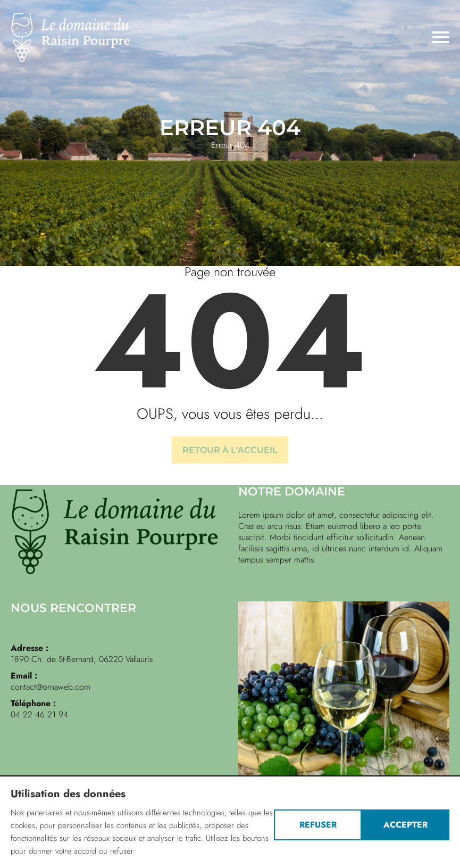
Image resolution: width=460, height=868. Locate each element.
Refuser (318, 825)
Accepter (405, 825)
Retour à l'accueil (230, 450)
